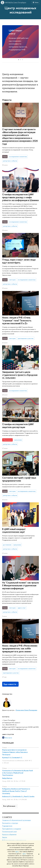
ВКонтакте (8, 738)
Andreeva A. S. (7, 796)
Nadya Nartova (7, 778)
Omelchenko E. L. (18, 796)
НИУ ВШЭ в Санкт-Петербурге (16, 2)
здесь (17, 852)
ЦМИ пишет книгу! (15, 32)
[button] (4, 42)
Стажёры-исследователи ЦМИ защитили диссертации (18, 426)
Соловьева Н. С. (17, 757)
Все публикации (10, 806)
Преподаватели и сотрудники (12, 829)
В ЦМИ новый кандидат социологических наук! (14, 530)
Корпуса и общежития (9, 834)
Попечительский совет (10, 831)
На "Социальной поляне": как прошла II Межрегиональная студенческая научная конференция (20, 585)
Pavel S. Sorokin (29, 796)
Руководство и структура (10, 823)
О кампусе (7, 817)
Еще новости (11, 684)
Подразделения (7, 826)
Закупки (5, 837)
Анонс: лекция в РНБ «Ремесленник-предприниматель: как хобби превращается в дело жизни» (20, 649)
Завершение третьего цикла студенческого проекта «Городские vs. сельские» (20, 375)
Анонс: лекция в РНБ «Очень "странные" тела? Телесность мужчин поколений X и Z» (17, 320)
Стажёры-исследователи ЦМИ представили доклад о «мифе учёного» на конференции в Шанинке (20, 197)
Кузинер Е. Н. (7, 757)
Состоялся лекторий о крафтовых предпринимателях (19, 479)
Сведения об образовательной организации (16, 820)
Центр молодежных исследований (20, 10)
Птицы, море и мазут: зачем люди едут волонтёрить (19, 261)
